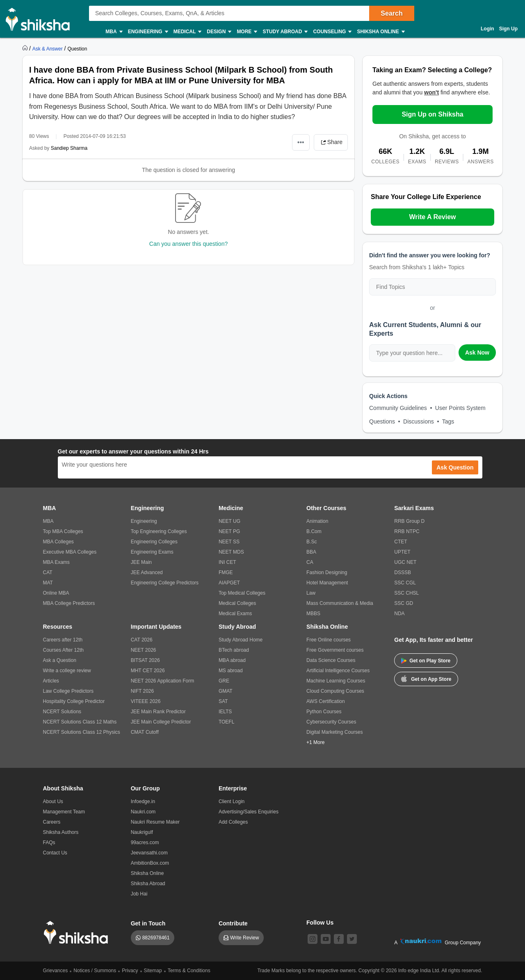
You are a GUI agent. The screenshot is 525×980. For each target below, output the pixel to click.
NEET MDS (231, 552)
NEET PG (229, 531)
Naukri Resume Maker (155, 822)
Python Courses (324, 712)
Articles (51, 681)
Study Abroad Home (241, 640)
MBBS (313, 614)
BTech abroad (234, 650)
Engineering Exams (152, 552)
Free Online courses (329, 640)
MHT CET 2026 (148, 671)
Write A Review (432, 217)
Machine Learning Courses (336, 681)
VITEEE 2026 (146, 701)
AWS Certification (326, 701)
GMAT (226, 691)
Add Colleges (233, 822)
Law (311, 593)
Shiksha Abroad (148, 884)
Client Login (232, 801)
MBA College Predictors (69, 603)
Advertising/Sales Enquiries (249, 812)
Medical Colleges (237, 603)
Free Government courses (335, 650)
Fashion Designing (327, 572)
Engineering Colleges (154, 542)
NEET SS (229, 542)
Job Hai (139, 894)
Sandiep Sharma (69, 148)
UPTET (402, 552)
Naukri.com (143, 812)
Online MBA (56, 593)
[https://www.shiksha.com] (26, 48)
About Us (53, 801)
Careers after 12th (63, 640)
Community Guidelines (398, 408)
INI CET (227, 562)
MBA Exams (56, 562)
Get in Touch (148, 923)
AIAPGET (229, 583)
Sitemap (153, 971)
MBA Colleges (58, 542)
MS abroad (231, 671)
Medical (187, 32)
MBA (113, 32)
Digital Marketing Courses (334, 732)
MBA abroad (232, 660)
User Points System (460, 408)
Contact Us (55, 853)
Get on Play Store (426, 661)
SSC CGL (405, 583)
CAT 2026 (142, 640)
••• (301, 142)
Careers (52, 822)
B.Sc (312, 542)
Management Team (64, 812)
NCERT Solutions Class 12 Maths (80, 722)
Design (219, 32)
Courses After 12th (63, 650)
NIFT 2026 (142, 691)
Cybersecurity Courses (331, 722)
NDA (399, 614)
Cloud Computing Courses (335, 691)
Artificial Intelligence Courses (338, 671)
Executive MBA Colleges (70, 552)
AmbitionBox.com (150, 863)
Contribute (233, 923)
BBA (311, 552)
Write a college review (67, 671)
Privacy (130, 971)
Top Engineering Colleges (159, 531)
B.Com (314, 531)
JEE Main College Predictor (161, 722)
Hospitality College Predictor (74, 701)
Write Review (244, 938)
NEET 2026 (144, 650)
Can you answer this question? (188, 244)
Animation (317, 521)
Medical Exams (235, 614)
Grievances (56, 971)
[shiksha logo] (78, 933)
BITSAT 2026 (145, 660)
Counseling (332, 32)
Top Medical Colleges (242, 593)
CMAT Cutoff (145, 732)
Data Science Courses (331, 660)
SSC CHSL (406, 593)
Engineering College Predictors (165, 583)
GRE (224, 681)
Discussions (419, 421)
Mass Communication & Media (340, 603)
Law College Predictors (68, 691)
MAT (48, 583)
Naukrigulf (142, 832)
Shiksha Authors (61, 832)
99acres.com (145, 843)
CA (310, 562)
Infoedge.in (143, 801)
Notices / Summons (95, 971)
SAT (223, 701)
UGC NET (405, 562)
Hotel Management (327, 583)
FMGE (226, 572)
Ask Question (455, 467)
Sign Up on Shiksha (432, 114)
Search (391, 13)
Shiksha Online (380, 32)
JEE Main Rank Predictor (158, 712)
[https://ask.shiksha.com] (48, 48)
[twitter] (352, 939)
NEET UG (229, 521)
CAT (48, 572)
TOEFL (226, 722)
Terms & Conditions (189, 971)
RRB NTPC (407, 531)
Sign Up (508, 29)
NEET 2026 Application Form (163, 681)
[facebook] (339, 939)
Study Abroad (285, 32)
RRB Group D (409, 521)
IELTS (225, 712)
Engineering (148, 32)
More (247, 32)
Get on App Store (426, 678)
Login (487, 29)
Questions (382, 421)
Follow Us (320, 923)
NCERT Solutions (62, 712)
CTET (401, 542)
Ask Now (477, 353)
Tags (448, 421)
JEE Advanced (147, 572)
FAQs (49, 843)
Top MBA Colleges (63, 531)
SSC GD (404, 603)
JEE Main (141, 562)
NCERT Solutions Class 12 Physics (82, 732)
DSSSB (403, 572)
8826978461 (156, 938)
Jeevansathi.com (149, 853)
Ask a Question (60, 660)
